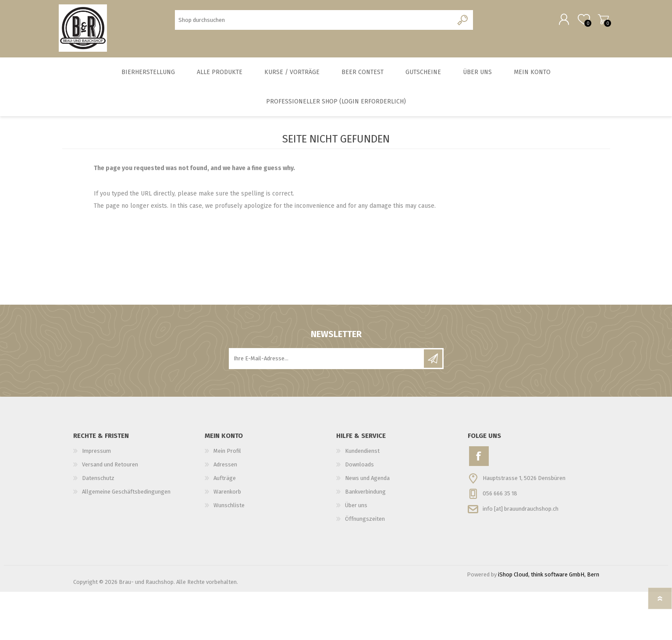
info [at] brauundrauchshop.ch (521, 513)
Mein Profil (227, 456)
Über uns (356, 510)
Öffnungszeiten (365, 524)
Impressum (96, 456)
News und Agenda (367, 483)
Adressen (225, 469)
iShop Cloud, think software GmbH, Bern (549, 579)
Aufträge (225, 483)
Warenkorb (600, 21)
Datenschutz (98, 483)
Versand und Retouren (110, 469)
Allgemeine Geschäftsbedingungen (126, 496)
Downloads (359, 469)
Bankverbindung (365, 496)
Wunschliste (229, 510)
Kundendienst (362, 456)
